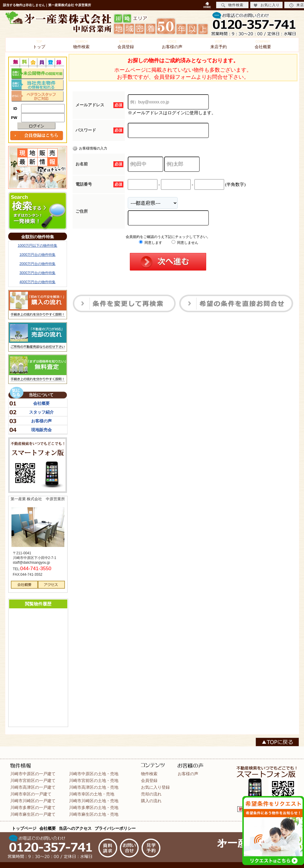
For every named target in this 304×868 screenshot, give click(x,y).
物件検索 (81, 45)
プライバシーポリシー (115, 828)
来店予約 (219, 45)
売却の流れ (151, 794)
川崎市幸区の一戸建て (31, 794)
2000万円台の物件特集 (37, 264)
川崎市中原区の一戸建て (33, 774)
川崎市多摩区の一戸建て (33, 807)
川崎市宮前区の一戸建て (33, 780)
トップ (39, 45)
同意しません (185, 243)
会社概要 (263, 45)
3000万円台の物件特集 (37, 273)
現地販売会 (41, 430)
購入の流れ (151, 801)
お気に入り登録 (155, 787)
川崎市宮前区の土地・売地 (94, 780)
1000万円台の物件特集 (37, 255)
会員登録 (126, 45)
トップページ (24, 828)
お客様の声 (172, 45)
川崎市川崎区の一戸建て (33, 801)
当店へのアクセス (75, 828)
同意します (151, 243)
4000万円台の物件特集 (37, 282)
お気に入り (267, 5)
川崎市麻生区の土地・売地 (94, 814)
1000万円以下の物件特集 (37, 246)
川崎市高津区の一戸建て (33, 787)
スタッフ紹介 (41, 412)
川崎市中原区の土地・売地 (94, 774)
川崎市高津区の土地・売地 (94, 787)
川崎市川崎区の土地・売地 (94, 801)
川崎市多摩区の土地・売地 (94, 807)
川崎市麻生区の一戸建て (33, 814)
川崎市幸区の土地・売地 (92, 794)
